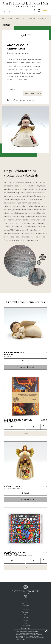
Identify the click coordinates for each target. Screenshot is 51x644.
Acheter (26, 433)
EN (9, 11)
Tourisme (26, 620)
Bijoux (26, 615)
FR (4, 11)
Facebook (26, 604)
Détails (26, 361)
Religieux (26, 612)
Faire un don (26, 626)
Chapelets (26, 609)
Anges (19, 19)
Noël (10, 19)
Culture (26, 617)
